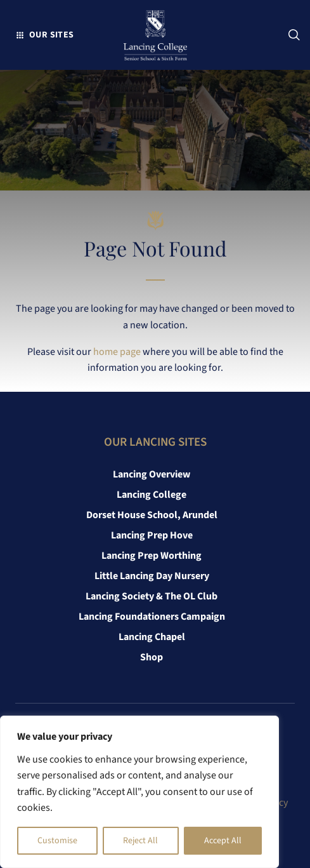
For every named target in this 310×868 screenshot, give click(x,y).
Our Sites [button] (52, 35)
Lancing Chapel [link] (152, 637)
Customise (57, 841)
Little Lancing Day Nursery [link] (152, 576)
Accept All (223, 841)
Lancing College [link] (152, 495)
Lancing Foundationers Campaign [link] (152, 617)
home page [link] (117, 352)
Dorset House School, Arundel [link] (152, 515)
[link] (155, 38)
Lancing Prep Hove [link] (152, 535)
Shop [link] (152, 657)
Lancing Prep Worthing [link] (152, 556)
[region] (139, 792)
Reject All (140, 841)
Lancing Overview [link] (152, 474)
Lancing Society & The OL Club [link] (152, 596)
